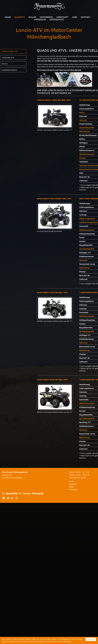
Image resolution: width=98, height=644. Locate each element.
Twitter (8, 498)
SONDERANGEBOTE (9, 70)
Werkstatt (62, 17)
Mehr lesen (67, 641)
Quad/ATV (73, 484)
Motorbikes (46, 17)
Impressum (40, 19)
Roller (32, 17)
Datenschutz (57, 19)
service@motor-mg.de (78, 477)
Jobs (74, 17)
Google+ (12, 498)
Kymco (5, 64)
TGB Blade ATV (8, 57)
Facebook (4, 498)
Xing (16, 498)
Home (8, 17)
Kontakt (85, 17)
